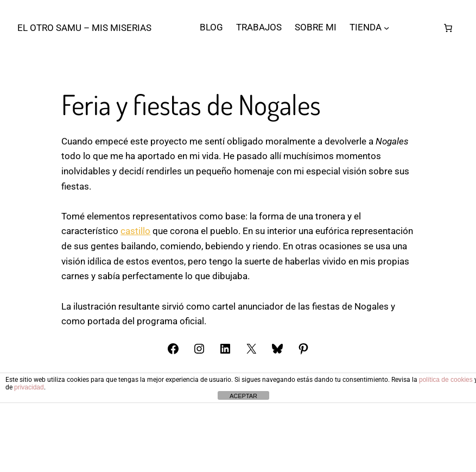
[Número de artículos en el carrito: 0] (448, 28)
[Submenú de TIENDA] (386, 28)
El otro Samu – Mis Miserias (84, 28)
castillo (135, 330)
